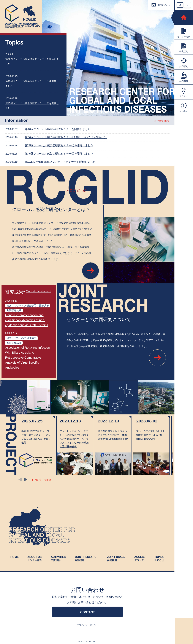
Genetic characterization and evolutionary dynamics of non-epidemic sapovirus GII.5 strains (27, 320)
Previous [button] (20, 479)
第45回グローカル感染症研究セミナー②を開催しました (59, 154)
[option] (36, 442)
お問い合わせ (164, 5)
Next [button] (25, 479)
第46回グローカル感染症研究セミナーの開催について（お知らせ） (66, 137)
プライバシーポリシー (87, 625)
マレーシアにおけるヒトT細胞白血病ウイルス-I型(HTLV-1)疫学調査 (150, 435)
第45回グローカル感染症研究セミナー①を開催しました (59, 145)
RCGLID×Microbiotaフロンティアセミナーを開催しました (60, 162)
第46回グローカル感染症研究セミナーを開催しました (58, 129)
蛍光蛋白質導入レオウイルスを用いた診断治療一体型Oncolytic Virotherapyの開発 (113, 435)
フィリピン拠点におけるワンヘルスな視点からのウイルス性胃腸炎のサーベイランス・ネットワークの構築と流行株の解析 (74, 439)
